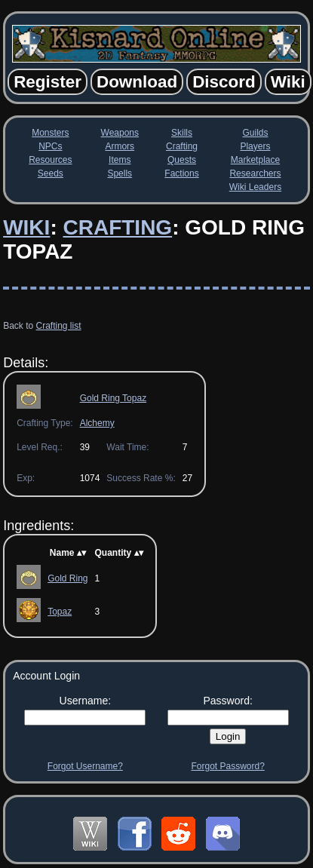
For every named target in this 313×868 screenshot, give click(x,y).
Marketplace (255, 160)
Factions (181, 173)
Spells (120, 173)
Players (255, 146)
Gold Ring (68, 578)
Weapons (120, 133)
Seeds (51, 173)
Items (120, 160)
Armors (120, 146)
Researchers (255, 173)
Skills (182, 133)
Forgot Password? (227, 766)
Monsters (50, 133)
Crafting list (59, 326)
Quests (182, 160)
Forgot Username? (85, 766)
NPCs (50, 146)
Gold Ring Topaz (114, 398)
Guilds (255, 133)
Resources (50, 160)
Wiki (26, 227)
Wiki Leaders (255, 187)
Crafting (182, 146)
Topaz (60, 612)
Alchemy (97, 423)
